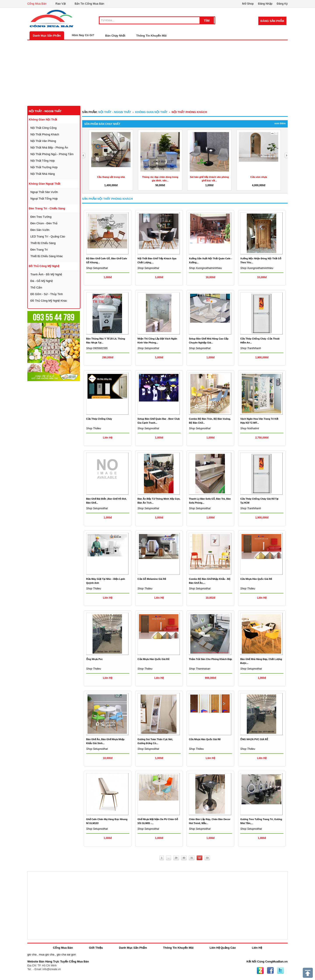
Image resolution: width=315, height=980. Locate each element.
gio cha (32, 954)
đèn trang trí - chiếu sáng (47, 208)
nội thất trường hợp (44, 167)
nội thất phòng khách (45, 134)
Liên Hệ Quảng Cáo (223, 948)
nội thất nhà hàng (43, 174)
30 (184, 858)
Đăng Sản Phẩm (272, 21)
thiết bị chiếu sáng (43, 243)
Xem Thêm (280, 123)
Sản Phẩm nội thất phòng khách (107, 199)
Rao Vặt (61, 4)
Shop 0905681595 (97, 348)
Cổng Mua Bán (37, 4)
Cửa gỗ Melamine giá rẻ (152, 579)
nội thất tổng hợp (43, 161)
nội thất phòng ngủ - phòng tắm (52, 154)
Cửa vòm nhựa (259, 177)
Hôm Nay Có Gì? (83, 35)
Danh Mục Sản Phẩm (47, 36)
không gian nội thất (43, 119)
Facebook (270, 971)
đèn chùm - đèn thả (44, 223)
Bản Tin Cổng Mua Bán (89, 4)
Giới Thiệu (96, 948)
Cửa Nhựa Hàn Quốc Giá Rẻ (256, 579)
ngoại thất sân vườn (44, 192)
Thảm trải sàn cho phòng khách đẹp (210, 659)
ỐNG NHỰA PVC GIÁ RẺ (254, 739)
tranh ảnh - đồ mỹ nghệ (46, 274)
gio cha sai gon (66, 954)
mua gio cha (47, 954)
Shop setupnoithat (97, 268)
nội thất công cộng (44, 128)
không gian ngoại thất (45, 184)
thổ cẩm (36, 287)
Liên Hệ (257, 948)
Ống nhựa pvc (94, 659)
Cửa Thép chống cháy (99, 419)
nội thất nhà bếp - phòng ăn (49, 148)
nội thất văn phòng (43, 141)
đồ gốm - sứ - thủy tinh (47, 294)
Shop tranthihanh (251, 348)
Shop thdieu (94, 428)
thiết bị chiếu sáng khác (47, 256)
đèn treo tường (41, 217)
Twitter (280, 971)
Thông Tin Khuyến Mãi (151, 36)
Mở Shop (248, 4)
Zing (260, 971)
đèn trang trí (39, 250)
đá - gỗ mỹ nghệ (42, 281)
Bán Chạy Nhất (115, 36)
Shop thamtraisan (199, 669)
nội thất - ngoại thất (45, 111)
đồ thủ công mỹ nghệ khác (49, 301)
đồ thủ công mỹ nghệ (44, 266)
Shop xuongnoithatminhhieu (205, 268)
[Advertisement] (157, 73)
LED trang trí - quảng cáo (48, 236)
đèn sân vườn (40, 230)
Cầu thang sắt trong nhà (111, 177)
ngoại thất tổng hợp (44, 199)
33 (207, 858)
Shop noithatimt (249, 428)
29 (176, 858)
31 (192, 858)
